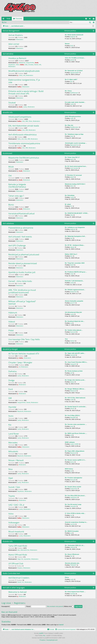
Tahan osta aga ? (16, 196)
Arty (44, 636)
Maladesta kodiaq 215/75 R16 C (75, 184)
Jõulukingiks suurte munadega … (76, 143)
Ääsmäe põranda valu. (72, 563)
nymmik (73, 524)
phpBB (41, 633)
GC (71, 206)
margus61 (73, 364)
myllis (72, 118)
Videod (12, 322)
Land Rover (14, 434)
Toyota (12, 496)
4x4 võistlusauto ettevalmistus (22, 135)
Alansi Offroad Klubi (18, 555)
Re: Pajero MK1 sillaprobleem (75, 451)
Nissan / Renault (16, 460)
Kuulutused (7, 153)
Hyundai (12, 407)
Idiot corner (14, 44)
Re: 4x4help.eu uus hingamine (75, 227)
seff (71, 373)
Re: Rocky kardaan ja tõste (74, 371)
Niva (10, 469)
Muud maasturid (16, 532)
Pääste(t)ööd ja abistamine (21, 228)
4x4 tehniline (8, 54)
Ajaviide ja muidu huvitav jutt (22, 272)
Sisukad (12, 103)
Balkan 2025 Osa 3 (71, 254)
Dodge (11, 380)
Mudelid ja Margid (10, 349)
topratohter (27, 559)
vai (71, 323)
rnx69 (72, 400)
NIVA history (69, 469)
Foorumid (19, 19)
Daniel (36, 65)
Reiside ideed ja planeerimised (23, 263)
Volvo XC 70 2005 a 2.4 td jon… (75, 58)
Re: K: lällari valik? (71, 79)
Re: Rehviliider (70, 195)
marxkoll (73, 355)
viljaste (72, 247)
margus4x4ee (30, 63)
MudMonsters (74, 127)
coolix (72, 579)
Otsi (5, 22)
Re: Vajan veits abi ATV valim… (75, 353)
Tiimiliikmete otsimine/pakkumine (24, 143)
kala (26, 65)
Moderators (20, 39)
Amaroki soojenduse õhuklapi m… (76, 522)
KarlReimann (74, 93)
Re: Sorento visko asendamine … (76, 424)
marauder (73, 506)
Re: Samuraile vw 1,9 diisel (74, 71)
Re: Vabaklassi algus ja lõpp (74, 134)
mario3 (61, 625)
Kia (10, 425)
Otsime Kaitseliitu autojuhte (74, 301)
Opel (11, 478)
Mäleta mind (69, 606)
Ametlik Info (8, 112)
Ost (10, 176)
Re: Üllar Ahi (69, 125)
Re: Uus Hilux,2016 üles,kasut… (75, 496)
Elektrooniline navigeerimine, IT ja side (24, 81)
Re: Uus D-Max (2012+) (72, 415)
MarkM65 (73, 417)
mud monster (74, 168)
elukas (72, 382)
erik (40, 65)
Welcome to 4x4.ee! (18, 592)
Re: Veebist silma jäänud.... (74, 330)
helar (72, 136)
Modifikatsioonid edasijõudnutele (24, 71)
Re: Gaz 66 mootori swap (73, 504)
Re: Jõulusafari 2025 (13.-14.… (75, 545)
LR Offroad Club (16, 564)
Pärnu (67, 577)
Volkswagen (14, 523)
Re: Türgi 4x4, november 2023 (75, 263)
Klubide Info (8, 541)
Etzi (71, 81)
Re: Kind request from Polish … (75, 592)
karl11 (72, 159)
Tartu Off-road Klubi (18, 546)
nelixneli (73, 547)
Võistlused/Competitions (20, 117)
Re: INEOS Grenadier (72, 531)
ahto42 (72, 408)
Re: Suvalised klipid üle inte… (75, 321)
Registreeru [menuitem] (94, 19)
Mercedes (13, 443)
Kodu (9, 19)
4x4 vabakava (8, 223)
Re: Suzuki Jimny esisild (73, 487)
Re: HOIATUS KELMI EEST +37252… (77, 213)
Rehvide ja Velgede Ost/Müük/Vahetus (17, 186)
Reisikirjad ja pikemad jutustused (24, 255)
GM (10, 398)
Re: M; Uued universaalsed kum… (76, 166)
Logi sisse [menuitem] (90, 19)
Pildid (11, 330)
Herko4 (72, 341)
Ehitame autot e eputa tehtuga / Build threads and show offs (26, 92)
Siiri (71, 556)
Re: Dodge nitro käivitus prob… (75, 380)
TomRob (73, 594)
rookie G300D (74, 444)
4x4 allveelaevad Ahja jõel (73, 312)
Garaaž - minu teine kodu (20, 281)
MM (27, 121)
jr (18, 63)
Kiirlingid (4, 19)
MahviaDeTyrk (75, 145)
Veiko (17, 65)
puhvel (72, 60)
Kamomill (73, 332)
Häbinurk (13, 313)
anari (72, 426)
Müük (11, 167)
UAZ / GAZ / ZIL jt (16, 505)
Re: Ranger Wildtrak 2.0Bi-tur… (75, 389)
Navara (67, 44)
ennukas (31, 65)
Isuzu (11, 416)
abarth (72, 177)
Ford (11, 389)
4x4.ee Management (11, 31)
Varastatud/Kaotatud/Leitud (21, 214)
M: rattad (68, 204)
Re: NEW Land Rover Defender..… (76, 433)
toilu (71, 238)
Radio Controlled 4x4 (11, 573)
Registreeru (24, 22)
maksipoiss (74, 497)
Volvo (11, 514)
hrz (23, 582)
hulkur (22, 65)
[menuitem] (86, 19)
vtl (20, 367)
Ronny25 (73, 480)
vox (71, 515)
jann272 (73, 303)
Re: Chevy (68, 91)
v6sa (72, 215)
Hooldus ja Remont (17, 58)
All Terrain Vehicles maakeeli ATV (24, 354)
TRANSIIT (73, 565)
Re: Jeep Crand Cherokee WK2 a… (76, 362)
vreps (72, 274)
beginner (73, 37)
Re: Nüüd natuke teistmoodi (74, 35)
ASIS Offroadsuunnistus (73, 116)
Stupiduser (12, 65)
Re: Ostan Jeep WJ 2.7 (72, 157)
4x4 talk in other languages (14, 588)
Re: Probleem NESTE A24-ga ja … (76, 272)
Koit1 (72, 46)
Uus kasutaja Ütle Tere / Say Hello (24, 339)
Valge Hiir (20, 559)
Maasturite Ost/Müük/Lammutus (24, 158)
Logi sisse (13, 22)
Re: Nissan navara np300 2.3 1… (76, 460)
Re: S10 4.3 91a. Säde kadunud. (75, 398)
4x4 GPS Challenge (17, 246)
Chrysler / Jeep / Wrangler (20, 362)
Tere (66, 339)
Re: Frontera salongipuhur (74, 478)
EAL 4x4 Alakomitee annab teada (24, 126)
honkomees (74, 489)
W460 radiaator (70, 442)
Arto (24, 121)
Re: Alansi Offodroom (72, 554)
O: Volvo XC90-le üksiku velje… (75, 513)
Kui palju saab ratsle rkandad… (75, 102)
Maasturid (22, 63)
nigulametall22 (75, 73)
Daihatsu (13, 371)
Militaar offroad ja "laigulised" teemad (22, 303)
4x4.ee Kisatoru (16, 35)
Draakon (20, 568)
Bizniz (11, 205)
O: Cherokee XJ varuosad (73, 175)
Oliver (30, 121)
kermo (72, 462)
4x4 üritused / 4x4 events (20, 237)
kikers (72, 186)
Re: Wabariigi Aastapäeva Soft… (76, 236)
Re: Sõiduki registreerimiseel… (75, 290)
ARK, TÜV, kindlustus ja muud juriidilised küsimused (22, 291)
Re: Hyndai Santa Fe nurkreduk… (76, 407)
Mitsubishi (13, 451)
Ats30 (72, 265)
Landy (25, 107)
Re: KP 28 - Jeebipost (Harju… (75, 245)
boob (37, 63)
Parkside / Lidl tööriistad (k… (74, 281)
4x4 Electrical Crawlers (19, 578)
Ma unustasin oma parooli (55, 606)
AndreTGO (74, 292)
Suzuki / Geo (14, 487)
